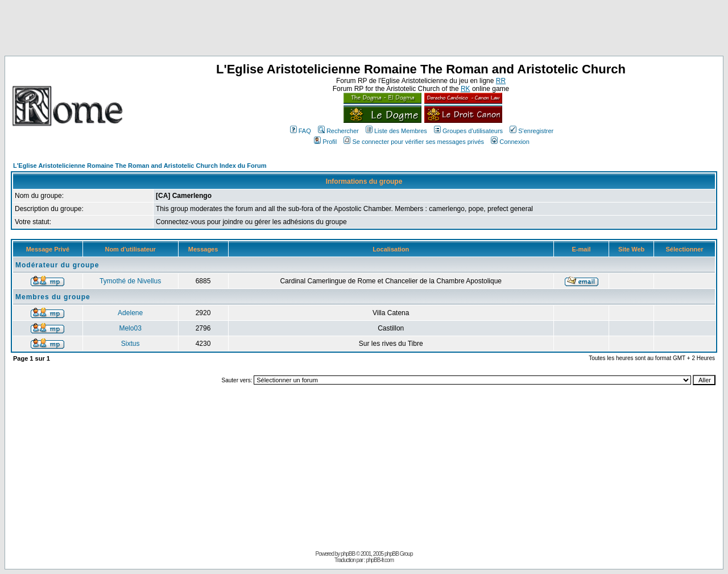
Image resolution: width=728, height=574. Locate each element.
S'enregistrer (531, 131)
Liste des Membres (396, 131)
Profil (325, 142)
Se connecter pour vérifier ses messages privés (414, 142)
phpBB (348, 554)
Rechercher (338, 131)
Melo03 (130, 328)
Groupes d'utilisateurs (468, 131)
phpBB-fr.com (380, 560)
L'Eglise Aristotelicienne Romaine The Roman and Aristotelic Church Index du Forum (140, 166)
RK (466, 89)
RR (501, 81)
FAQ (301, 131)
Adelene (130, 313)
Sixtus (131, 344)
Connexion (510, 142)
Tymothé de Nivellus (130, 281)
